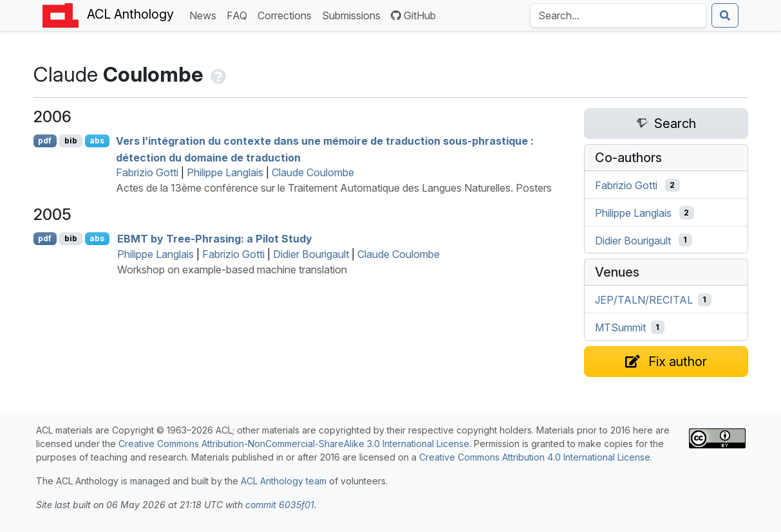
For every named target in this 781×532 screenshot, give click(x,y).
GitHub (413, 15)
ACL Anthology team (284, 481)
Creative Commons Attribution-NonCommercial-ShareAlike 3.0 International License (294, 444)
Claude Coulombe (313, 172)
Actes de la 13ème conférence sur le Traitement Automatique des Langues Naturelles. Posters (334, 188)
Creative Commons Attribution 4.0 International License (535, 457)
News (205, 14)
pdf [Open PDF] (45, 141)
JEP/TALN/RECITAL (644, 300)
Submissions (354, 14)
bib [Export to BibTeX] (71, 141)
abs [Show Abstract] (97, 141)
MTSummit (620, 327)
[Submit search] (725, 15)
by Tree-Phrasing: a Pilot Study (215, 239)
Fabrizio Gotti (147, 172)
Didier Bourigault (311, 254)
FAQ (240, 14)
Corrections (287, 14)
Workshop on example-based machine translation (232, 270)
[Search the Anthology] (618, 15)
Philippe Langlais (225, 172)
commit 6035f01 (280, 505)
